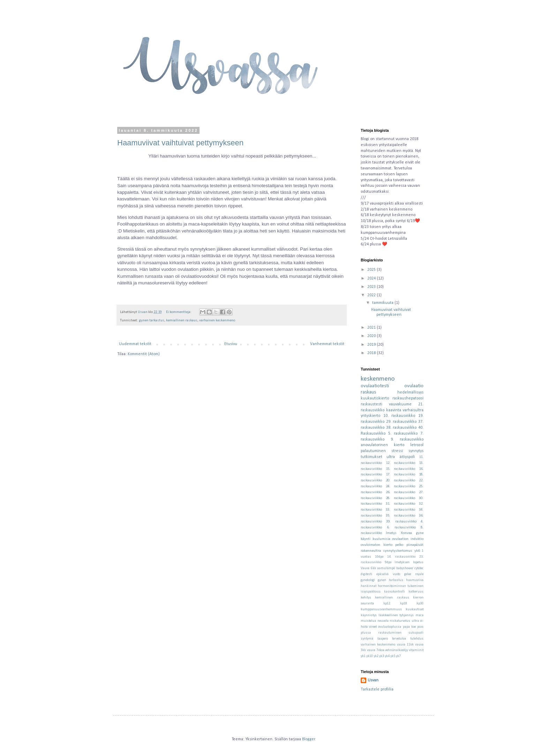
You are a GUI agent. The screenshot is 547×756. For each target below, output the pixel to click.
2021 (372, 328)
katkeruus (416, 592)
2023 (372, 287)
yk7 (398, 656)
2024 (372, 278)
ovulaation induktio (408, 539)
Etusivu (231, 344)
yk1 (363, 656)
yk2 (376, 656)
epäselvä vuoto (388, 574)
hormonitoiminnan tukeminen (401, 586)
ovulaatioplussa (390, 627)
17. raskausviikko (401, 475)
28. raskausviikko (401, 498)
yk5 (393, 656)
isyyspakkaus (371, 592)
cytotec (419, 568)
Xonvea (406, 533)
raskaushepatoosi (408, 398)
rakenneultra (371, 551)
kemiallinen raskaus (182, 320)
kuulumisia (381, 539)
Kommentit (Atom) (144, 354)
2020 (372, 336)
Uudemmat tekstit (135, 344)
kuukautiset (415, 609)
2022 (372, 295)
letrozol (417, 445)
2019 (372, 345)
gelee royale (414, 574)
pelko (399, 545)
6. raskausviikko (401, 528)
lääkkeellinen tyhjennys (396, 615)
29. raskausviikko (402, 422)
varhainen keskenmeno (217, 320)
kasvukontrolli (395, 592)
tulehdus (417, 639)
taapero (383, 639)
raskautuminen (390, 633)
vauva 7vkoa (376, 650)
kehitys (366, 598)
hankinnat (369, 586)
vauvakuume (400, 404)
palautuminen (373, 451)
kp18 (404, 604)
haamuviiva (415, 580)
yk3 (382, 656)
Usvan (373, 680)
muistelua (368, 621)
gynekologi (368, 580)
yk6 (417, 551)
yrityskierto (370, 416)
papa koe (409, 627)
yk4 (387, 656)
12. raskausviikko (401, 463)
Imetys (391, 533)
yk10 (370, 656)
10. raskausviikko (399, 416)
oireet (373, 627)
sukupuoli (416, 633)
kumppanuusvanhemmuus (381, 609)
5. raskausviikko (403, 434)
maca (419, 615)
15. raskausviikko (401, 469)
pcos (420, 627)
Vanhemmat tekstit (327, 344)
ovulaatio (414, 386)
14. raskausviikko (402, 557)
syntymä (367, 639)
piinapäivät (415, 545)
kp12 (387, 604)
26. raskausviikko (401, 492)
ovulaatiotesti (375, 386)
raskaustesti (372, 404)
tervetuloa (399, 639)
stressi (397, 451)
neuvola (383, 621)
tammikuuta (383, 303)
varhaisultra (413, 410)
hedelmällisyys (410, 392)
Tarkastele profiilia (377, 689)
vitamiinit (416, 650)
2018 (372, 353)
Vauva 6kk (368, 568)
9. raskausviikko (407, 440)
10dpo (379, 557)
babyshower (405, 568)
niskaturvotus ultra (404, 621)
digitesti (366, 574)
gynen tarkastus (152, 320)
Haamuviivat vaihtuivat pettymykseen (180, 143)
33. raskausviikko (401, 510)
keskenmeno (378, 379)
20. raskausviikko (401, 480)
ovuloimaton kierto (377, 545)
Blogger (309, 739)
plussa (366, 633)
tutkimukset (372, 457)
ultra (391, 457)
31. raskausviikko (401, 504)
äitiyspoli (407, 457)
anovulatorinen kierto (383, 445)
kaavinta (394, 410)
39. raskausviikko (401, 522)
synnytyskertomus (398, 551)
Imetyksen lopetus (409, 562)
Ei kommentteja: (179, 312)
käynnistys (369, 615)
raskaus (368, 392)
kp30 (420, 604)
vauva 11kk (405, 645)
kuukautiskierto (375, 398)
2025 (372, 270)
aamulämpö (386, 568)
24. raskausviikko (401, 486)
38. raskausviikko (402, 428)
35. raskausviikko (401, 516)
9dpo (388, 562)
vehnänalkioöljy (396, 650)
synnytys (416, 451)
